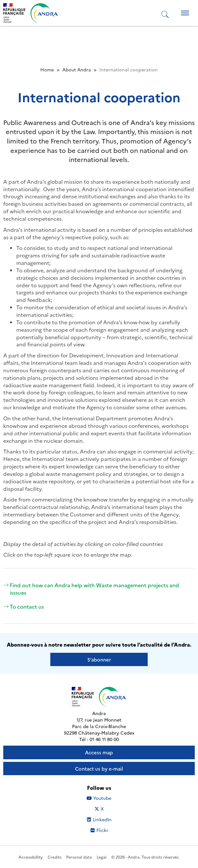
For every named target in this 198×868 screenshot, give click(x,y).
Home (47, 69)
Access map (99, 752)
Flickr (110, 830)
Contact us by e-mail (99, 769)
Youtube (106, 798)
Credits (55, 857)
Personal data (79, 857)
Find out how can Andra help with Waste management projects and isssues (91, 589)
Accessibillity (31, 857)
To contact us (24, 606)
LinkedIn (106, 819)
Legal (102, 857)
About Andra (77, 69)
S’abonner (99, 659)
